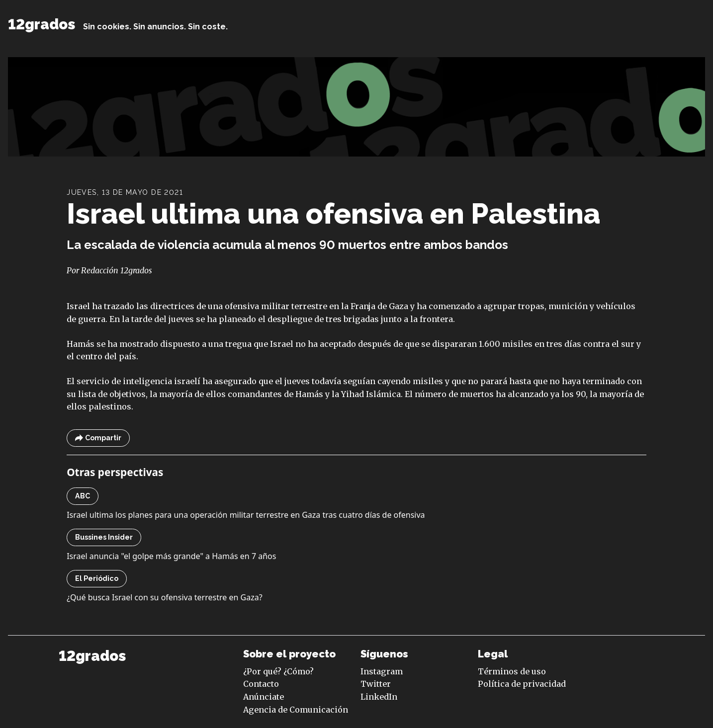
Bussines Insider (104, 537)
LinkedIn (379, 697)
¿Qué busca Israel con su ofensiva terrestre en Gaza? (164, 597)
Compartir (98, 438)
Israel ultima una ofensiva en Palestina (334, 213)
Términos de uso (512, 671)
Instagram (382, 671)
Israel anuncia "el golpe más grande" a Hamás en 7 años (171, 556)
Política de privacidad (522, 684)
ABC (83, 496)
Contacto (261, 684)
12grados (42, 24)
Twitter (376, 684)
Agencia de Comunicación (296, 710)
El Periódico (97, 578)
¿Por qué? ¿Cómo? (278, 671)
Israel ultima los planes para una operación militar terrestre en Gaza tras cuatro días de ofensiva (246, 515)
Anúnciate (264, 697)
